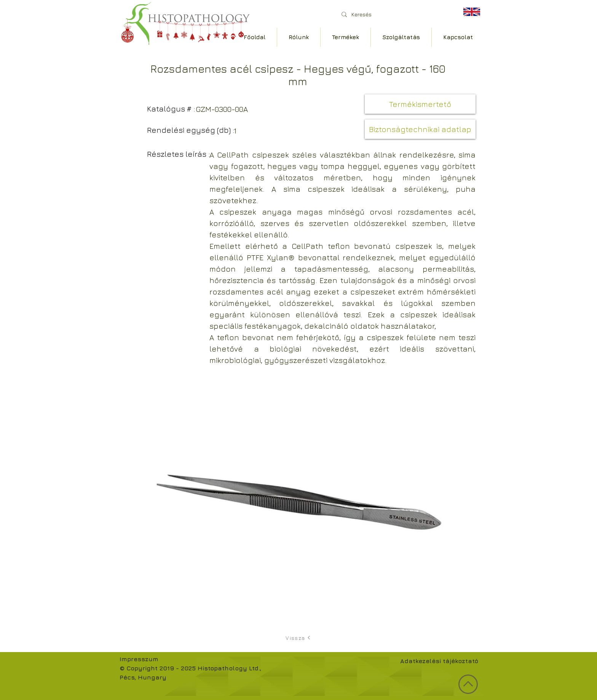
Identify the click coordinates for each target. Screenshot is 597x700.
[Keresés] (393, 14)
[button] (420, 104)
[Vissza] (298, 638)
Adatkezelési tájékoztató (439, 661)
